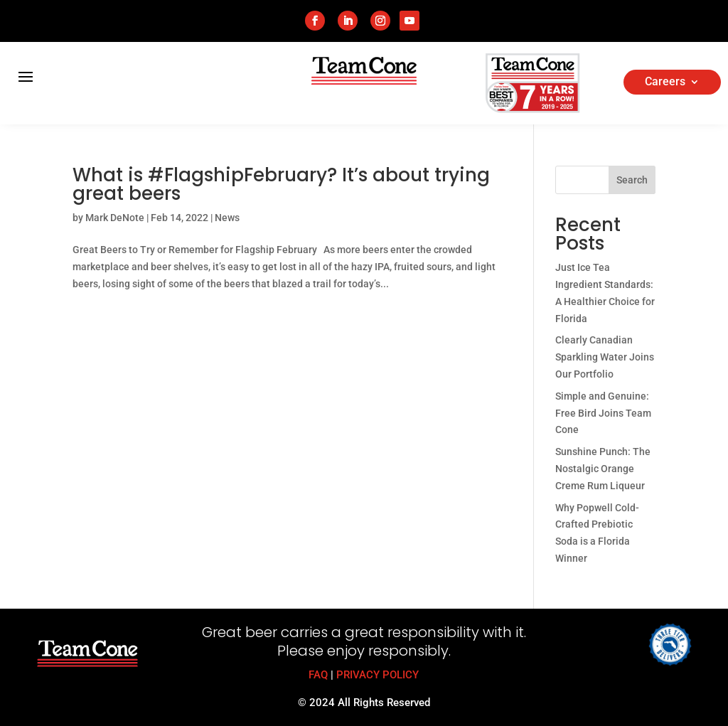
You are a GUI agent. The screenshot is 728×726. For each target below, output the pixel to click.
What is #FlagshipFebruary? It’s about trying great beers (281, 184)
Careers (665, 82)
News (227, 218)
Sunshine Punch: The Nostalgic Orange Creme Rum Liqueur (603, 469)
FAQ (318, 675)
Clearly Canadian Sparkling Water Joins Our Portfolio (605, 357)
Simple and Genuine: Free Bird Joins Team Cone (603, 413)
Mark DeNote (115, 218)
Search (632, 180)
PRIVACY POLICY (378, 675)
